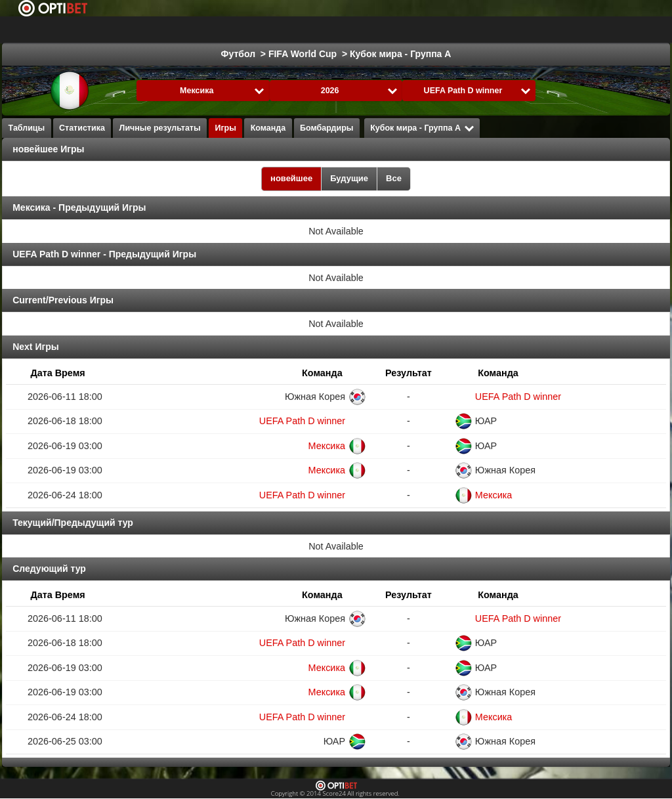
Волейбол (529, 30)
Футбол (235, 30)
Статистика (82, 128)
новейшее (291, 178)
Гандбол (469, 30)
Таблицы (27, 128)
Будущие (349, 178)
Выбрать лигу (151, 30)
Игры (225, 128)
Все (394, 178)
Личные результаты (160, 128)
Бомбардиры (326, 128)
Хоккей (287, 30)
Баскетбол (345, 30)
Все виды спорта (608, 30)
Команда (268, 128)
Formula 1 (409, 30)
